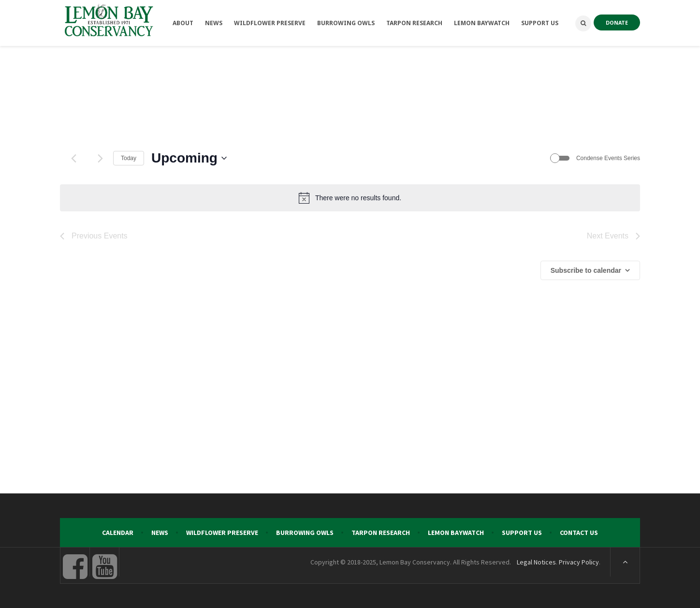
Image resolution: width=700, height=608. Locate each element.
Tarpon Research (381, 533)
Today (129, 158)
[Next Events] (100, 158)
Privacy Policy (579, 562)
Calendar (118, 533)
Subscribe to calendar (586, 270)
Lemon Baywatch (456, 533)
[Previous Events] (73, 158)
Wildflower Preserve (222, 533)
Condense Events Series (608, 158)
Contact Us (579, 533)
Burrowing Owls (305, 533)
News (160, 533)
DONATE (617, 22)
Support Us (522, 533)
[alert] (350, 198)
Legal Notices (536, 562)
